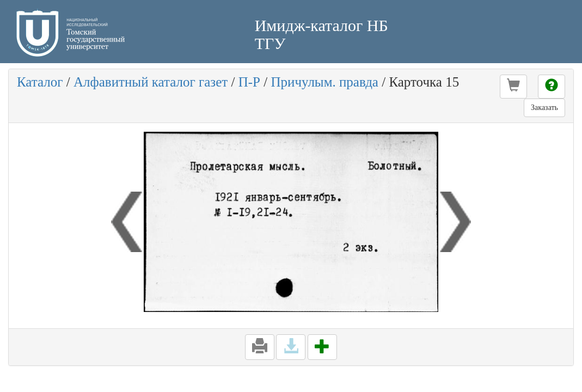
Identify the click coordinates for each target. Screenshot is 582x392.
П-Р (249, 82)
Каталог (40, 82)
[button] (513, 87)
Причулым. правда (324, 82)
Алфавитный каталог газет (151, 82)
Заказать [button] (544, 108)
